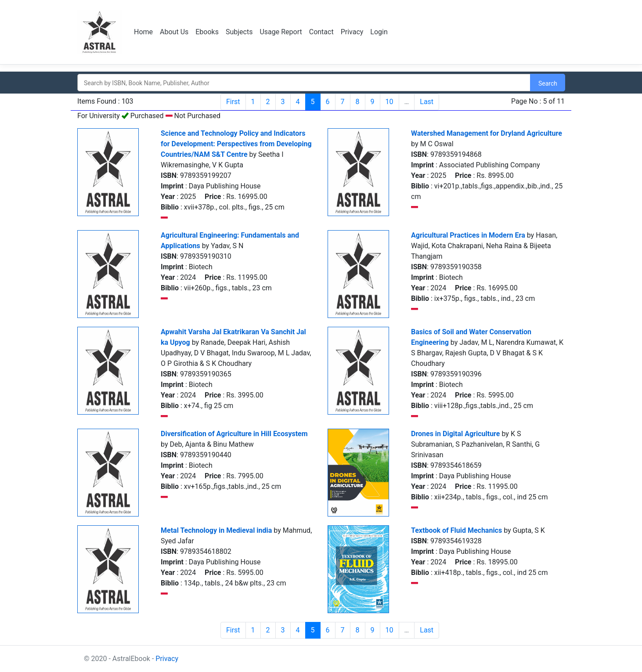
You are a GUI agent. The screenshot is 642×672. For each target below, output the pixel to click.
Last (427, 102)
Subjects (239, 32)
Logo (100, 32)
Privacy (352, 32)
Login (379, 32)
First (233, 102)
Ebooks (207, 32)
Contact (321, 32)
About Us (174, 32)
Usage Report (281, 32)
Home (143, 32)
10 (390, 102)
